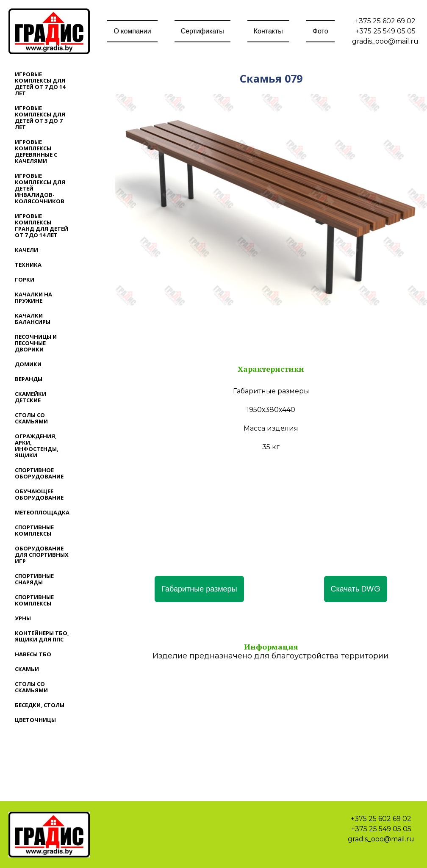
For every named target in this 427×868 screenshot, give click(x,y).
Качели (26, 250)
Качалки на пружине (33, 297)
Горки (25, 279)
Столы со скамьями (31, 418)
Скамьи (27, 669)
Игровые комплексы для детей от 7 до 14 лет (40, 84)
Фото (320, 31)
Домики (28, 364)
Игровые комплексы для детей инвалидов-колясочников (40, 188)
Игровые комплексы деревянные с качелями (36, 151)
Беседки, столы (40, 705)
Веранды (29, 379)
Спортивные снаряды (34, 579)
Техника (28, 265)
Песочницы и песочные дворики (36, 343)
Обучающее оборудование (39, 494)
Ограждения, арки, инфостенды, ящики (37, 446)
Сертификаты (202, 31)
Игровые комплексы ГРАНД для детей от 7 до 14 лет (42, 225)
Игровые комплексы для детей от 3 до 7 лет (40, 117)
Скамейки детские (30, 397)
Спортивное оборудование (39, 473)
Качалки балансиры (33, 319)
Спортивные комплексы (34, 530)
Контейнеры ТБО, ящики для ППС (42, 636)
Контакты (268, 31)
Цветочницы (35, 720)
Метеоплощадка (42, 512)
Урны (23, 618)
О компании (132, 31)
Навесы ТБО (33, 654)
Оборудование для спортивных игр (42, 555)
